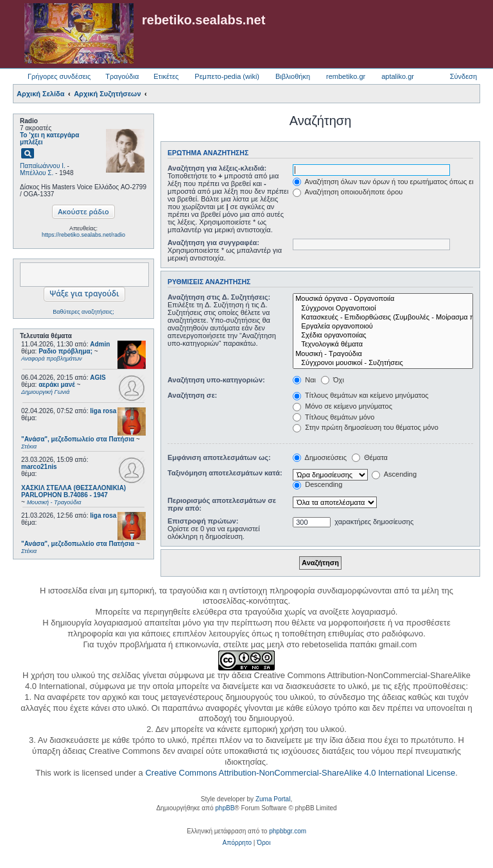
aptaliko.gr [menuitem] (398, 76)
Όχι (333, 380)
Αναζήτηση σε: (192, 395)
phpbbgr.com (288, 831)
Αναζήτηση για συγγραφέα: (213, 243)
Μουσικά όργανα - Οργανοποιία (383, 299)
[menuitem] (237, 843)
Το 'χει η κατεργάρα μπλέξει (49, 139)
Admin (100, 344)
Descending (317, 484)
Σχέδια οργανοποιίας (383, 336)
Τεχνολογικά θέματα (383, 345)
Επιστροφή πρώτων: (203, 521)
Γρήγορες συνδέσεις (59, 76)
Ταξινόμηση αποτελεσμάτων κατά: (225, 473)
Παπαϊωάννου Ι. (43, 166)
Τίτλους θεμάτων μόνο (333, 417)
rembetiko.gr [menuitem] (346, 76)
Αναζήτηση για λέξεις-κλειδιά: (217, 168)
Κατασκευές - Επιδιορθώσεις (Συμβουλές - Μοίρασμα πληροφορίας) (383, 318)
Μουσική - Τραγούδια (383, 354)
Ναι (304, 380)
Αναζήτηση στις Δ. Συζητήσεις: (219, 297)
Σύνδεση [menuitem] (463, 76)
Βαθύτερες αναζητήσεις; (83, 312)
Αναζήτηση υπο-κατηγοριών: (216, 380)
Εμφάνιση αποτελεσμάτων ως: (219, 457)
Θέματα (370, 457)
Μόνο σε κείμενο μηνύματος (342, 406)
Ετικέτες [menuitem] (166, 76)
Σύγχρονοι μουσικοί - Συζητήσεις (383, 363)
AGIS (98, 378)
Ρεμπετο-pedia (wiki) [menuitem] (227, 76)
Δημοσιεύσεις (320, 457)
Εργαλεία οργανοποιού (383, 327)
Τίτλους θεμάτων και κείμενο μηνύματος (361, 395)
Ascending (394, 474)
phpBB (225, 808)
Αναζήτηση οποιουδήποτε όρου (348, 192)
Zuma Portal (273, 799)
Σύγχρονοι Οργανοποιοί (383, 309)
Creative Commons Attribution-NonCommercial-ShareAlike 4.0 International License (300, 773)
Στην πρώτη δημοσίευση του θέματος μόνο (366, 427)
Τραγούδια (122, 76)
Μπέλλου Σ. (37, 173)
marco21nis (39, 467)
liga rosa (103, 411)
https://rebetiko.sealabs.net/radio (83, 235)
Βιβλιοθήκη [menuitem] (293, 76)
